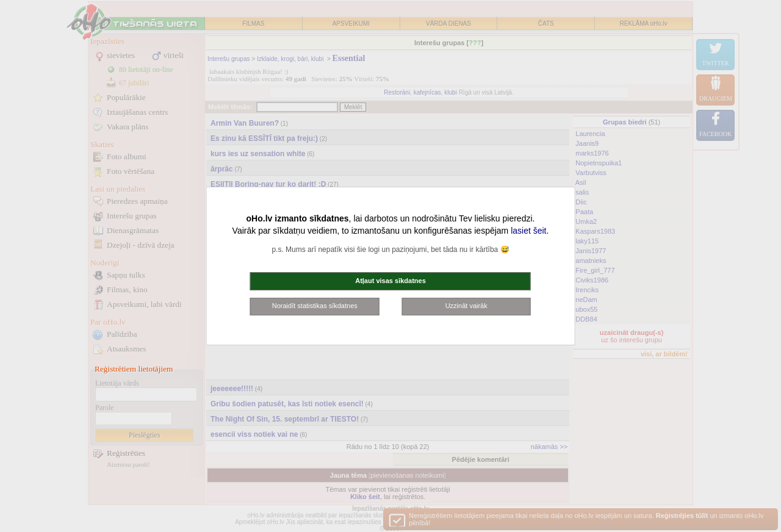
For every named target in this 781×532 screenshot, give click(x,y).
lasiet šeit (528, 231)
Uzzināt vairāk (466, 306)
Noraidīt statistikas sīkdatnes (315, 306)
